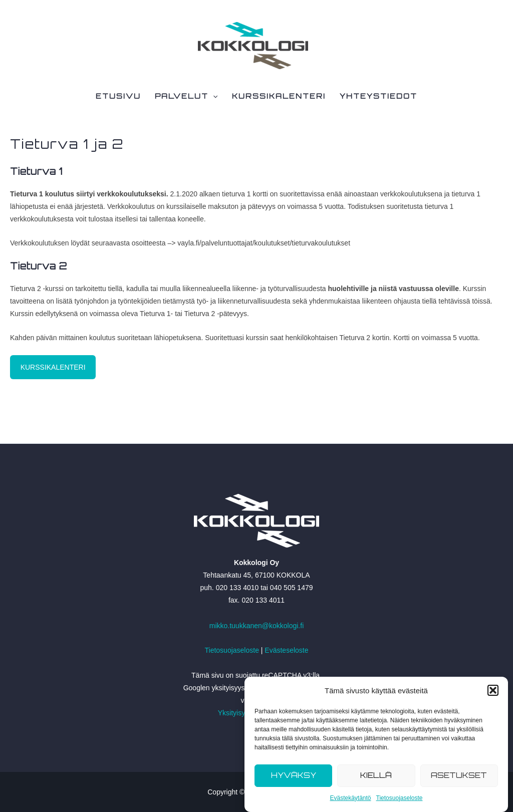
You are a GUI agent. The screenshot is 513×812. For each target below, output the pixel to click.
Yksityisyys (235, 713)
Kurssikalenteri (279, 96)
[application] (213, 96)
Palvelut (186, 96)
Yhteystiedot (378, 96)
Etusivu (118, 96)
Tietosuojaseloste (400, 798)
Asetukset (459, 775)
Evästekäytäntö (350, 798)
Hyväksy (294, 775)
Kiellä (376, 775)
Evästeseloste (286, 650)
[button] (493, 690)
